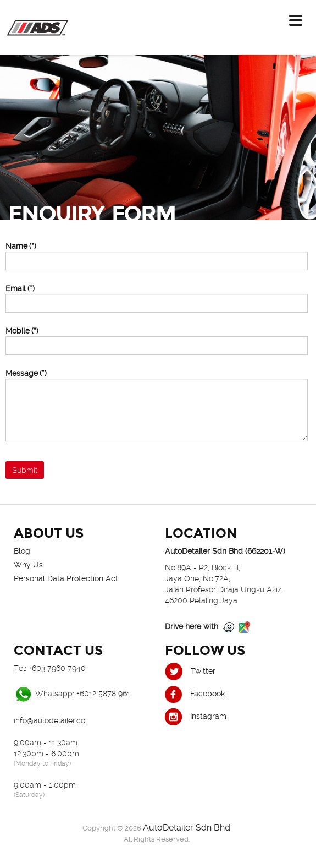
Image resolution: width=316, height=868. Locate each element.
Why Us (28, 565)
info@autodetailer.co (49, 720)
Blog (22, 551)
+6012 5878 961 (103, 694)
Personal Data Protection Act (66, 578)
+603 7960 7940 (57, 668)
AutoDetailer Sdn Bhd (187, 828)
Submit (25, 470)
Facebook (195, 694)
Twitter (190, 671)
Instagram (196, 716)
